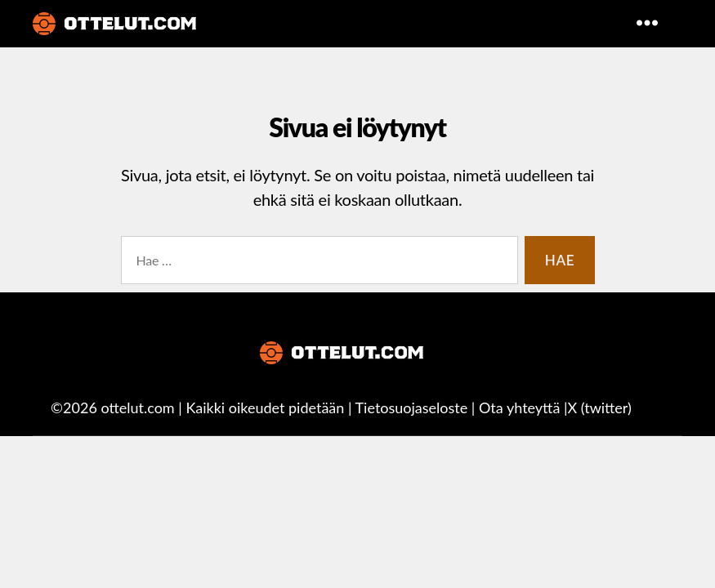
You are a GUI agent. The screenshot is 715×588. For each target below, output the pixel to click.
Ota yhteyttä (519, 408)
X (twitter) (599, 408)
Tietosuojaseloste (412, 408)
